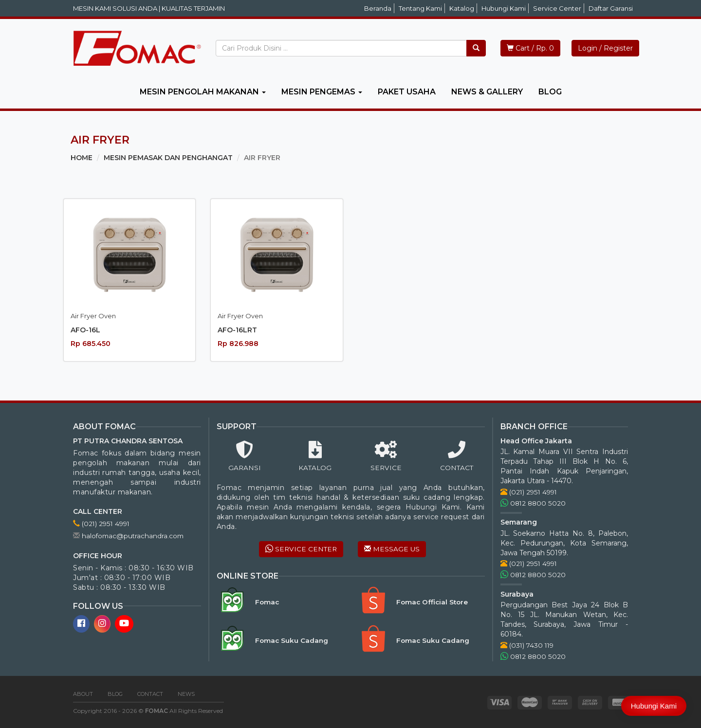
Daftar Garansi (611, 8)
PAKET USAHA (407, 92)
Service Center (557, 8)
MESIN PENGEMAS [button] (322, 92)
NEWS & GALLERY (487, 92)
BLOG (550, 92)
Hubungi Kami (504, 8)
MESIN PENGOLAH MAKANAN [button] (203, 92)
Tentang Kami (420, 8)
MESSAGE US (392, 549)
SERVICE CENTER (300, 549)
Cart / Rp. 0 (530, 48)
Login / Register (605, 48)
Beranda (378, 8)
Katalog (462, 8)
